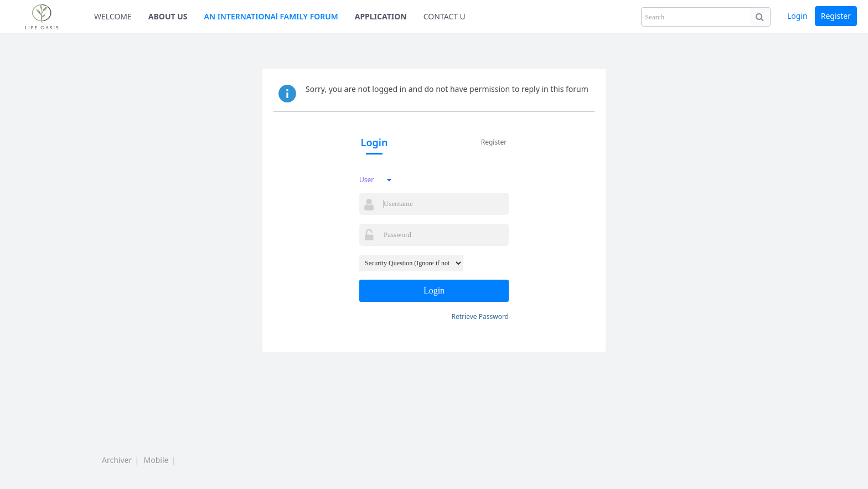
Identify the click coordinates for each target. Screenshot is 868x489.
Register (836, 16)
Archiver (117, 460)
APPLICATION (381, 16)
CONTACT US (447, 16)
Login (797, 16)
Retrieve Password (480, 316)
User (366, 180)
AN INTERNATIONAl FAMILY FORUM (271, 16)
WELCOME (113, 16)
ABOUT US (168, 16)
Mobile (156, 460)
